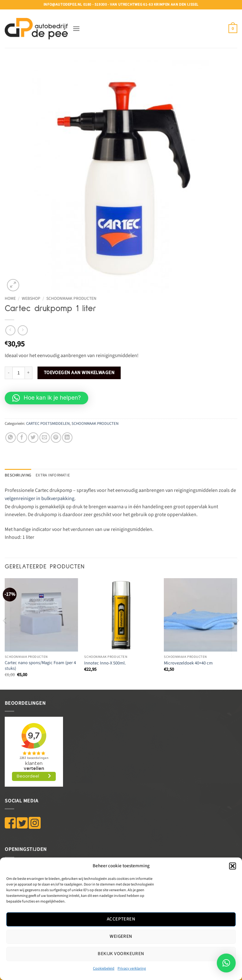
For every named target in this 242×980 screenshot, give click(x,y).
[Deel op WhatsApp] (11, 438)
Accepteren (121, 919)
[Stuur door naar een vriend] (45, 438)
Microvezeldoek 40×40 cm (188, 663)
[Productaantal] (19, 373)
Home (10, 298)
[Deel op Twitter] (33, 438)
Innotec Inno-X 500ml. (105, 663)
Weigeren (121, 936)
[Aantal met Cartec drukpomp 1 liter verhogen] (29, 373)
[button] (233, 866)
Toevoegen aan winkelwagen (79, 373)
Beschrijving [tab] (18, 475)
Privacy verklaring (132, 969)
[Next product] (10, 330)
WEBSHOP (31, 298)
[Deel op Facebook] (22, 438)
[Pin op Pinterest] (56, 438)
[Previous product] (23, 330)
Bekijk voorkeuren (121, 954)
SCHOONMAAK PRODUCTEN (71, 298)
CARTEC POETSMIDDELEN (48, 424)
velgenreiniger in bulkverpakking (40, 499)
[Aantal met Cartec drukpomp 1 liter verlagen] (9, 373)
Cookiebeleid (104, 969)
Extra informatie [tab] (53, 475)
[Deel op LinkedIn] (67, 438)
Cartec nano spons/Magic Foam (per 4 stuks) (40, 666)
